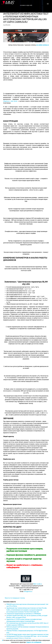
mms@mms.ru (28, 592)
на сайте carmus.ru (43, 45)
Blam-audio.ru (38, 584)
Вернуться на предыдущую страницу (15, 598)
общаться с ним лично (11, 101)
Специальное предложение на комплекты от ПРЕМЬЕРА (24, 614)
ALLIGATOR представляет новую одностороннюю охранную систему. (28, 634)
